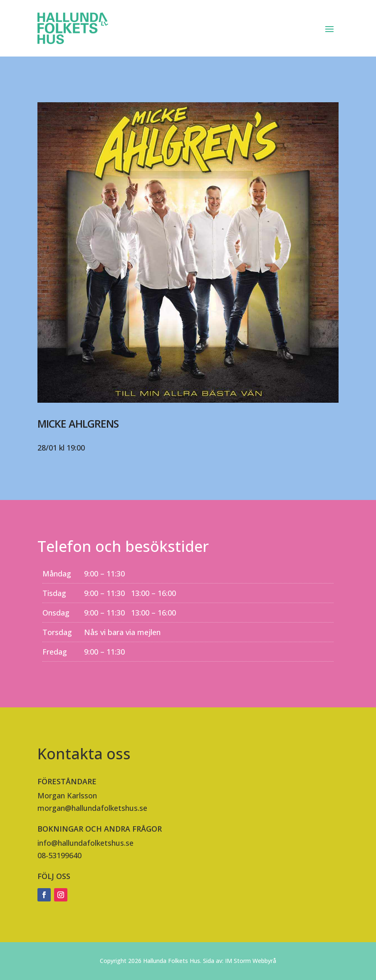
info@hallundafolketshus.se (85, 843)
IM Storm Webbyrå (251, 961)
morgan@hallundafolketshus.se (92, 808)
